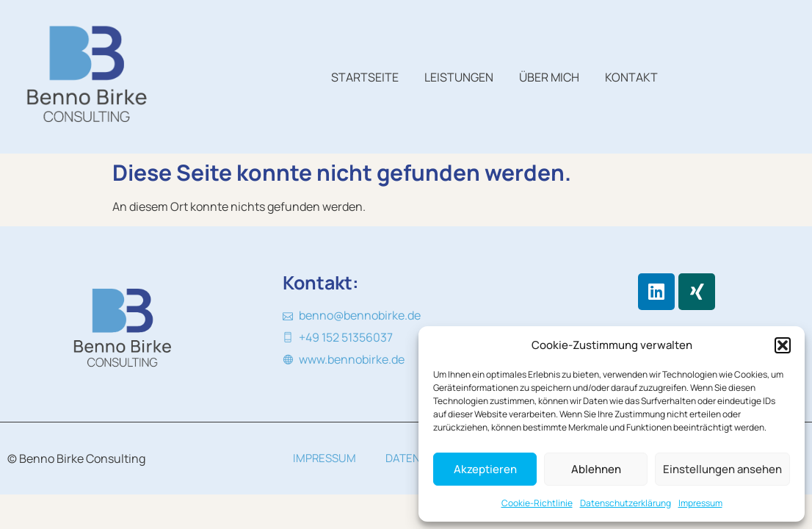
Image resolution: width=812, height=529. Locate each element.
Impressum (700, 503)
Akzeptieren (485, 469)
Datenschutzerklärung (626, 503)
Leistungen (459, 77)
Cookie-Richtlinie (537, 503)
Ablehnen (596, 469)
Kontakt (631, 77)
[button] (783, 345)
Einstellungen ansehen (722, 469)
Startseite (365, 77)
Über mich (549, 77)
